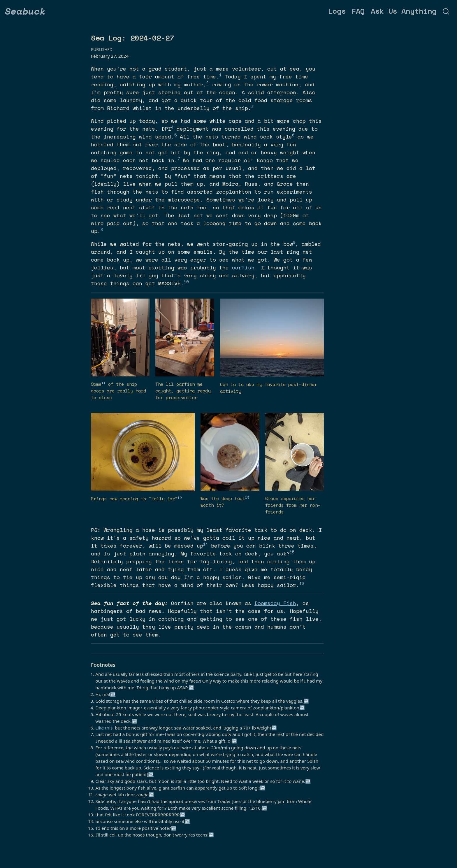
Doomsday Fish (275, 603)
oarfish (243, 267)
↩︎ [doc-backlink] (191, 688)
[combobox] (446, 11)
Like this (104, 728)
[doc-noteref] (220, 76)
